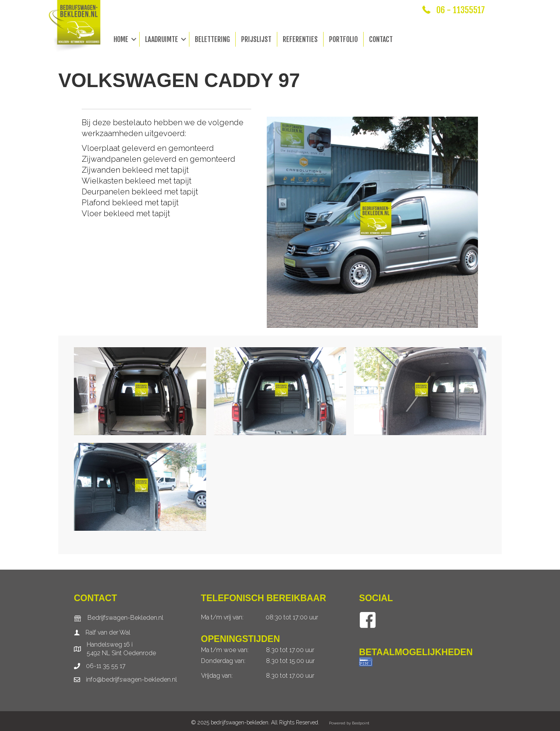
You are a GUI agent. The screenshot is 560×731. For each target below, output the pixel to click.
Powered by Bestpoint (349, 723)
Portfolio (343, 39)
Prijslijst (256, 39)
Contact (381, 39)
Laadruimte (162, 39)
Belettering (212, 39)
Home (121, 39)
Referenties (300, 39)
